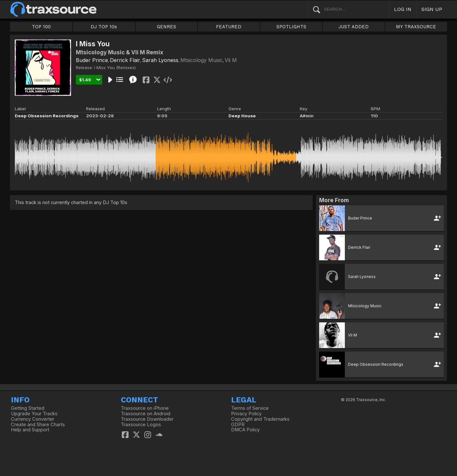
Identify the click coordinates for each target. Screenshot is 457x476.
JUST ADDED (354, 27)
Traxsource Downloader (147, 419)
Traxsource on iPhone (145, 408)
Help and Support (30, 430)
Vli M (231, 60)
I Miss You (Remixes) (115, 67)
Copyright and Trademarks (260, 419)
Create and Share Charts (38, 425)
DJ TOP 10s (104, 27)
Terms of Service (250, 408)
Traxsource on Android (146, 414)
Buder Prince (92, 60)
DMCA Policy (245, 430)
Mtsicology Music (202, 60)
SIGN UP (432, 9)
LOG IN (403, 9)
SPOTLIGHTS (291, 27)
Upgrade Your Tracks (34, 414)
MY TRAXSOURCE (416, 27)
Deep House (242, 116)
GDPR (238, 425)
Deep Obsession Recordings (47, 116)
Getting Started (28, 408)
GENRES (166, 27)
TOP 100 (41, 27)
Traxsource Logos (141, 425)
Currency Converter (33, 419)
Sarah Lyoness (160, 60)
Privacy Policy (246, 414)
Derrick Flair (125, 60)
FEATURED (229, 27)
